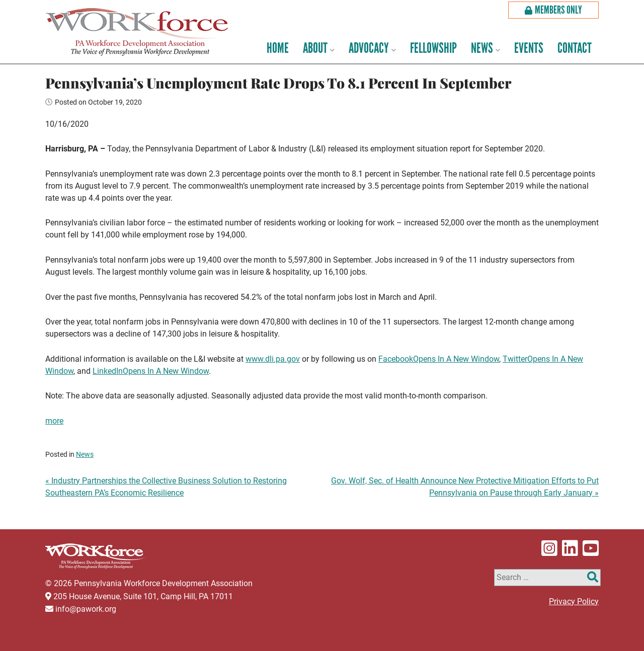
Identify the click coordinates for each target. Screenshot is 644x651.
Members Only (558, 10)
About (315, 48)
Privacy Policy (574, 601)
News (482, 48)
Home (278, 48)
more (54, 421)
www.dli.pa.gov (273, 359)
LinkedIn (151, 371)
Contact (575, 48)
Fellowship (433, 48)
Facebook (439, 359)
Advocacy (369, 48)
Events (529, 48)
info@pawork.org (86, 609)
